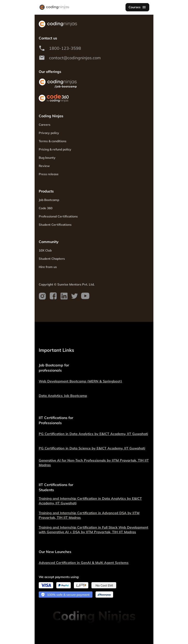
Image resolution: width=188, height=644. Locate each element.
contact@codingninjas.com (75, 58)
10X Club (45, 250)
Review (44, 166)
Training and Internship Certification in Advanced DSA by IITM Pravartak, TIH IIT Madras (89, 515)
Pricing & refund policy (55, 149)
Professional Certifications (58, 216)
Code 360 (46, 208)
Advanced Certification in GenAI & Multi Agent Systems (84, 563)
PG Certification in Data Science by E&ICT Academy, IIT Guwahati (92, 448)
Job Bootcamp (49, 200)
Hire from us (48, 267)
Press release (49, 174)
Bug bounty (47, 158)
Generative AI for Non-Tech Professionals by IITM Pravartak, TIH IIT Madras (94, 463)
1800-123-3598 (65, 48)
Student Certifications (55, 225)
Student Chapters (52, 259)
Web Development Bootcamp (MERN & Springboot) (80, 381)
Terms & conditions (53, 141)
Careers (45, 125)
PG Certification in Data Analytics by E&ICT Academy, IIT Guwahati (93, 434)
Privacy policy (49, 133)
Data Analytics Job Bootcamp (63, 396)
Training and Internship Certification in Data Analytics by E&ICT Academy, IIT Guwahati (90, 501)
